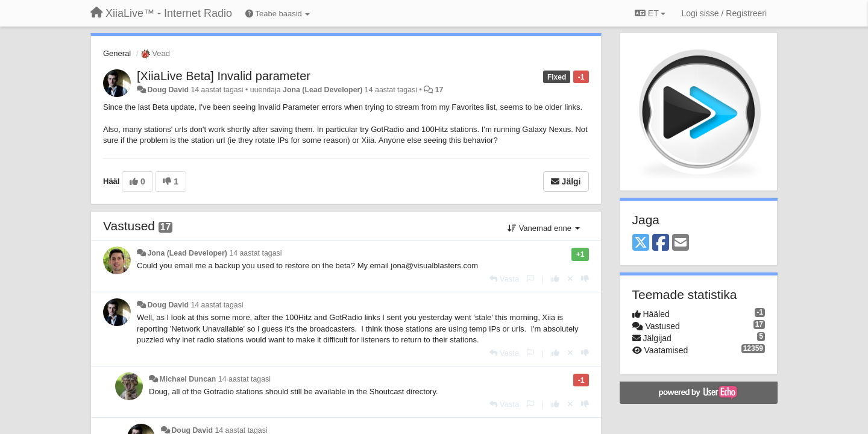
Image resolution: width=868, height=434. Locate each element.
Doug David (168, 90)
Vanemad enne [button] (543, 228)
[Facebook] (661, 243)
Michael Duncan (187, 379)
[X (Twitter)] (641, 243)
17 (439, 90)
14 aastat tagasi (255, 253)
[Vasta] (504, 279)
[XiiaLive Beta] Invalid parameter (224, 76)
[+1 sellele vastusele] (555, 279)
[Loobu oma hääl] (570, 279)
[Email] (681, 243)
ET (650, 13)
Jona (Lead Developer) (322, 90)
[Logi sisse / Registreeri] (724, 13)
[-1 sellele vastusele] (585, 279)
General (117, 53)
